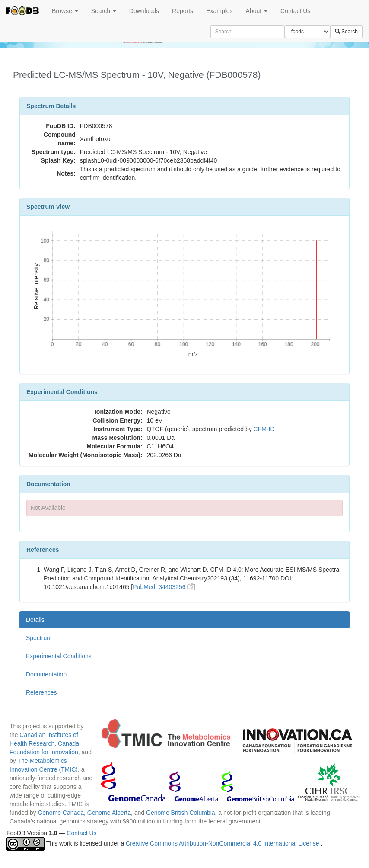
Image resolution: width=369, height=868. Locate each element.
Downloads (144, 11)
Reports (183, 11)
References (41, 692)
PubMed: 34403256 (163, 587)
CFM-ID (264, 429)
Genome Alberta (109, 813)
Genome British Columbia (181, 813)
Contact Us (295, 11)
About (257, 11)
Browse (65, 11)
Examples (219, 11)
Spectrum (39, 638)
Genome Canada (61, 813)
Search (104, 11)
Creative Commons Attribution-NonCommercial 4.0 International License (223, 843)
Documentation (46, 674)
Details (35, 620)
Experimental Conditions (59, 656)
